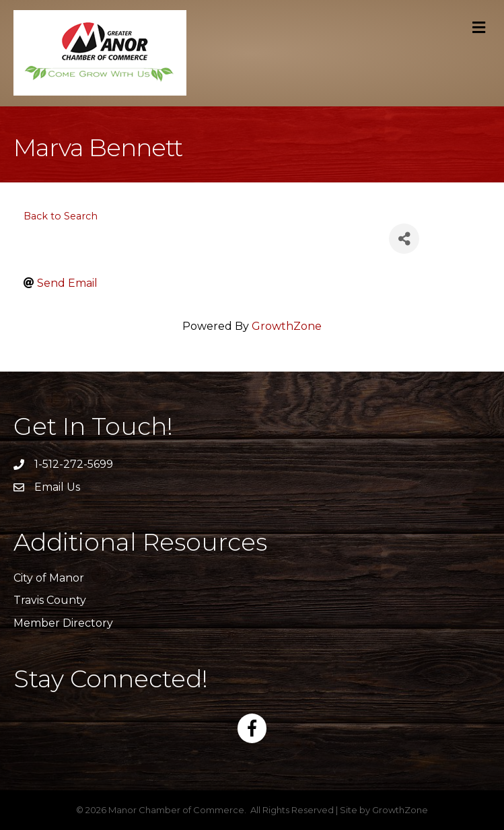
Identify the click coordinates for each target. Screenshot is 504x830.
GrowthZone (287, 326)
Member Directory (63, 623)
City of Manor (49, 578)
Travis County (50, 600)
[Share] (404, 239)
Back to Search (61, 216)
